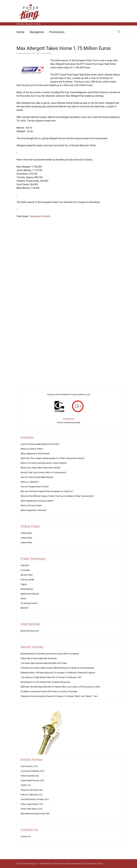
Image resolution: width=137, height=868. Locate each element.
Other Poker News (29, 809)
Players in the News (30, 790)
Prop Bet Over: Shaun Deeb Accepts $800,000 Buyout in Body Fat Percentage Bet (57, 668)
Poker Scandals (28, 776)
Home (20, 32)
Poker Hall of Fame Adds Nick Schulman (39, 658)
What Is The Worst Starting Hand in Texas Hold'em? (44, 463)
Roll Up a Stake (27, 580)
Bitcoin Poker (27, 575)
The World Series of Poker (32, 799)
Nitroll (23, 598)
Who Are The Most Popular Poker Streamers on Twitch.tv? (47, 491)
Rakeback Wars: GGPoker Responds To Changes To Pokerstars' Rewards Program (58, 673)
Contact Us (26, 836)
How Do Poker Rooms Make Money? (37, 477)
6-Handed (25, 570)
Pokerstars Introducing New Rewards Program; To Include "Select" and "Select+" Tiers (59, 696)
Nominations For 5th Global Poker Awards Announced (45, 682)
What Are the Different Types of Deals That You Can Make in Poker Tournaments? (57, 496)
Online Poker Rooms (30, 780)
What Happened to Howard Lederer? (37, 501)
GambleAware (69, 419)
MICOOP (25, 608)
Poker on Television (29, 795)
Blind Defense (27, 589)
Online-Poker (26, 543)
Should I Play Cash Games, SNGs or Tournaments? (44, 472)
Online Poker (26, 533)
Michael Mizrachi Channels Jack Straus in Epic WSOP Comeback (50, 654)
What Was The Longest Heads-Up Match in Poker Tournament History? (53, 458)
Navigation (37, 32)
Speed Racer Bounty (30, 594)
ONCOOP (25, 565)
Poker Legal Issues (29, 804)
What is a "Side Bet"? (30, 482)
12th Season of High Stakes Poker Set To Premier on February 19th (51, 677)
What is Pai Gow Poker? (31, 506)
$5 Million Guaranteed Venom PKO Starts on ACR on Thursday (49, 691)
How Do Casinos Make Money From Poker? (40, 444)
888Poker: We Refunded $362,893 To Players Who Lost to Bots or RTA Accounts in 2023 (60, 687)
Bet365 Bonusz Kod (30, 631)
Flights (24, 584)
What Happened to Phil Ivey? (34, 510)
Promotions (57, 32)
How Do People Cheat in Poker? (35, 487)
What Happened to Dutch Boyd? (35, 454)
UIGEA (24, 785)
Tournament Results (40, 216)
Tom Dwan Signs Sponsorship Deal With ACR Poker (44, 663)
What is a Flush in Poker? (32, 449)
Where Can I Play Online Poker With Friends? (41, 468)
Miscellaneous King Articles (33, 814)
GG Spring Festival (29, 603)
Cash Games (26, 766)
